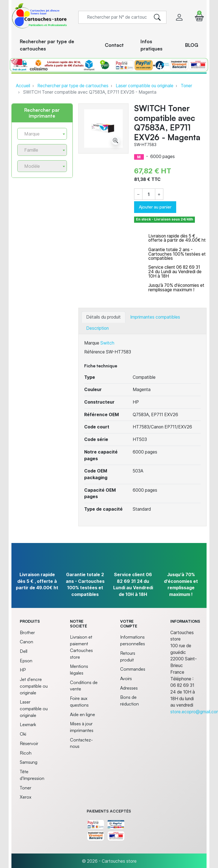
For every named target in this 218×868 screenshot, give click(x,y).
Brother (27, 632)
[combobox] (42, 134)
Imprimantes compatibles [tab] (155, 317)
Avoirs (126, 678)
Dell (24, 651)
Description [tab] (97, 328)
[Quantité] (149, 195)
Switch (107, 343)
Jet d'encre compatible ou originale (34, 686)
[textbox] (40, 134)
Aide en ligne (83, 714)
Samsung (29, 762)
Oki (23, 734)
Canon (26, 642)
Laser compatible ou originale (145, 86)
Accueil (23, 86)
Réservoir (29, 743)
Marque (92, 343)
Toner (186, 86)
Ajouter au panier (155, 207)
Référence (95, 352)
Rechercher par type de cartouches (73, 86)
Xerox (26, 797)
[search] (157, 17)
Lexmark (28, 724)
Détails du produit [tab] (103, 317)
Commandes (133, 669)
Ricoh (26, 753)
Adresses (129, 688)
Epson (26, 661)
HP (23, 670)
